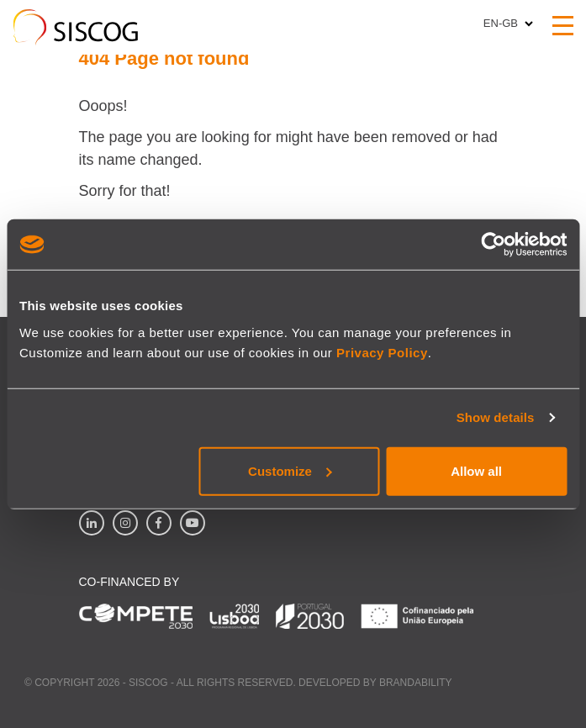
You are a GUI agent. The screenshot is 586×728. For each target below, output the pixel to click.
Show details (496, 417)
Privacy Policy (382, 352)
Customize (290, 470)
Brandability (416, 683)
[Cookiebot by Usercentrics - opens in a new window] (493, 245)
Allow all (476, 470)
